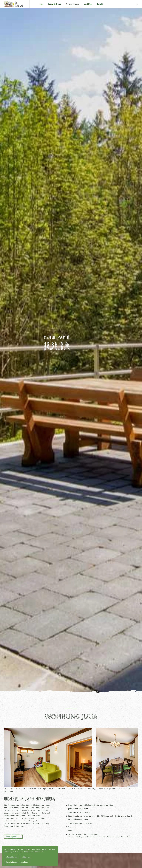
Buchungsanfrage (13, 837)
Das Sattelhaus (54, 4)
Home (41, 4)
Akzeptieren (11, 857)
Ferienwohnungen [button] (72, 4)
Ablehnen (26, 857)
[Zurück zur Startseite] (15, 4)
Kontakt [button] (100, 4)
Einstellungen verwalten (17, 862)
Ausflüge (88, 4)
